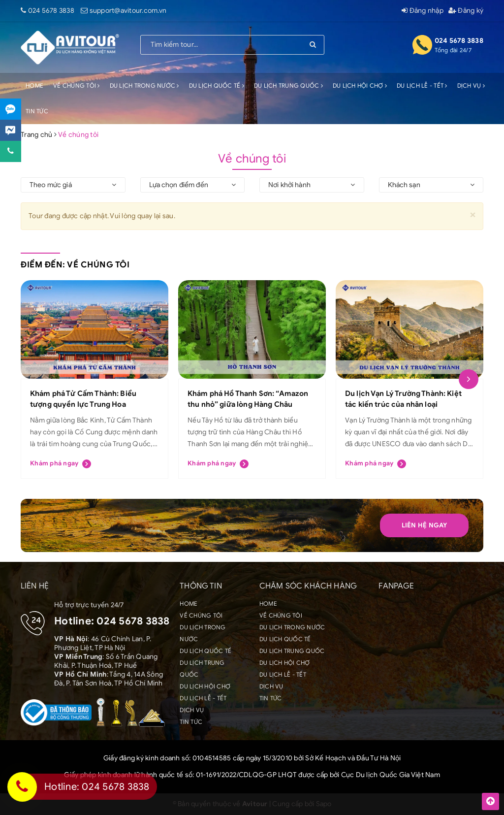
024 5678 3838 (51, 11)
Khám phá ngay (61, 464)
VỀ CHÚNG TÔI (77, 85)
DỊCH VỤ (471, 85)
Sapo (324, 804)
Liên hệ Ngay (425, 525)
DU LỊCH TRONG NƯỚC (144, 85)
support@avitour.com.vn (128, 11)
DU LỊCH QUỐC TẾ (217, 85)
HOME (34, 85)
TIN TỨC (37, 111)
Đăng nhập (423, 11)
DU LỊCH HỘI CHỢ (360, 85)
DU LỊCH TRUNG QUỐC (288, 85)
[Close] (473, 214)
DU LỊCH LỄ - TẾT (422, 85)
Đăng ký (466, 11)
